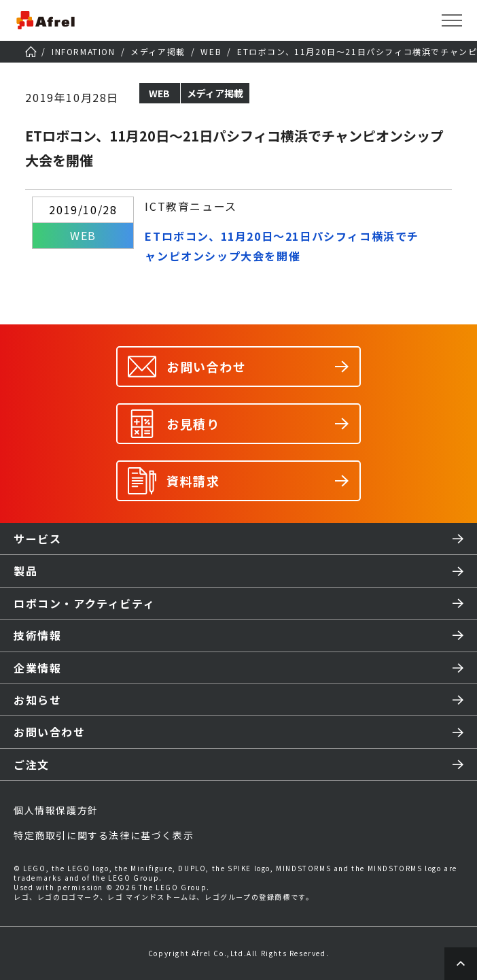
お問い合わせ (50, 732)
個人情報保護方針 (56, 810)
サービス (37, 539)
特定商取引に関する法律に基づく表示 (104, 835)
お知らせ (37, 700)
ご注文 (32, 764)
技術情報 (37, 635)
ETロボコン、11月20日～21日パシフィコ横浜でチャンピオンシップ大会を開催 (282, 246)
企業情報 (37, 668)
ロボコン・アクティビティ (84, 603)
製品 (25, 571)
